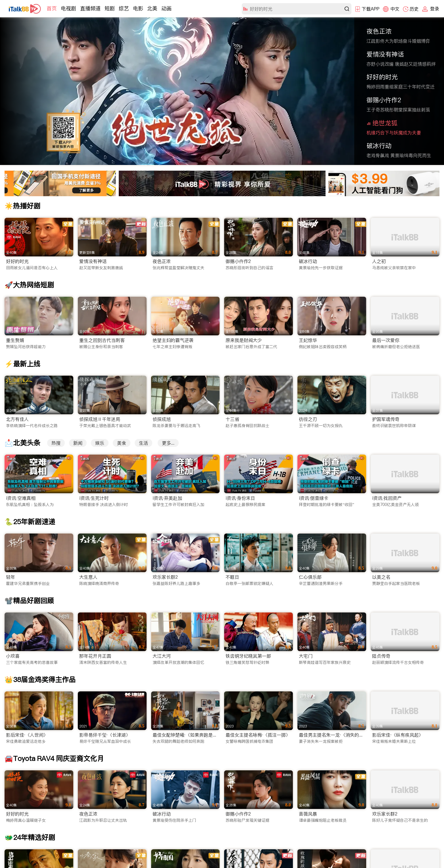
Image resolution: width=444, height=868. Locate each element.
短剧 (110, 8)
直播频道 (90, 8)
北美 (152, 8)
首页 (52, 8)
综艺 (124, 8)
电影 (138, 8)
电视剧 (68, 8)
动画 (166, 8)
